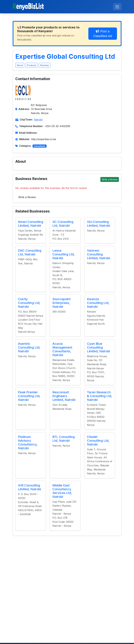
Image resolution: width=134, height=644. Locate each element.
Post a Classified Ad (103, 34)
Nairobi (38, 120)
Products (32, 65)
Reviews (45, 65)
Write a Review (110, 179)
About (20, 65)
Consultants (39, 146)
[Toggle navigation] (117, 7)
